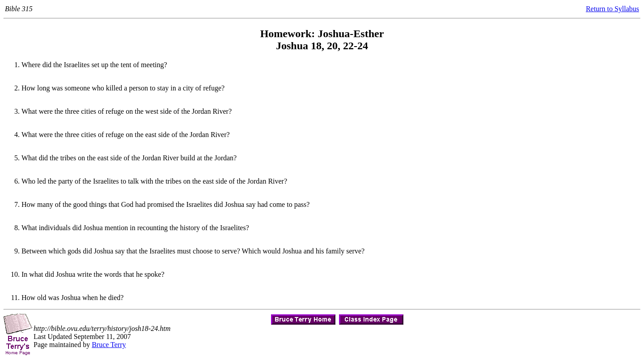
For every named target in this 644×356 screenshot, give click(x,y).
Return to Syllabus (612, 9)
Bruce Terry (109, 345)
